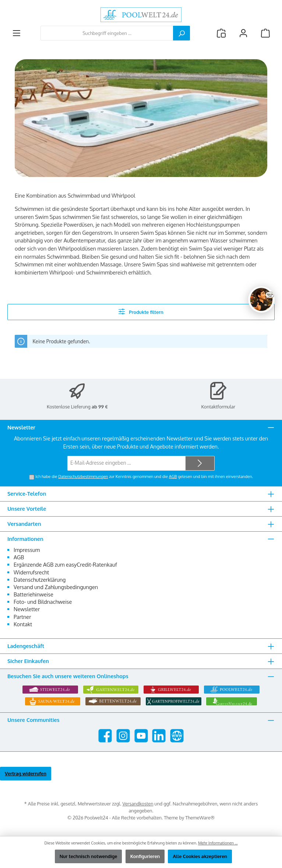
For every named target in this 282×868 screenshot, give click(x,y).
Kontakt (23, 624)
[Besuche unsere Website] (177, 736)
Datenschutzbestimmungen (83, 476)
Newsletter (27, 609)
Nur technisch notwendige (89, 856)
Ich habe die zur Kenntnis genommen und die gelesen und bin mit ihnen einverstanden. (144, 476)
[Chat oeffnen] (261, 300)
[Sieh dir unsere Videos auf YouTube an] (141, 736)
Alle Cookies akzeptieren (200, 856)
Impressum (27, 550)
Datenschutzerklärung (40, 580)
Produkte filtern (141, 311)
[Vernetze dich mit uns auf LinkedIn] (159, 736)
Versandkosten (138, 804)
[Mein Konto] (243, 33)
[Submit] (200, 463)
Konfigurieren (145, 856)
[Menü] (17, 33)
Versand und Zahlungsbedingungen (56, 587)
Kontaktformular (218, 407)
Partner (22, 617)
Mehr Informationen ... (218, 843)
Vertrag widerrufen (26, 773)
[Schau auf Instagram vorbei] (123, 736)
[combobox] (107, 33)
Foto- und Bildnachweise (43, 602)
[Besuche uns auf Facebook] (105, 736)
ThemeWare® (200, 818)
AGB (173, 476)
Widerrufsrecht (31, 572)
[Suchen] (181, 33)
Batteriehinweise (34, 594)
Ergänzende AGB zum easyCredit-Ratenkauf (65, 564)
